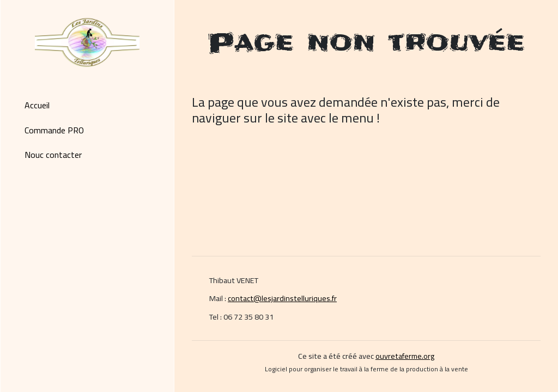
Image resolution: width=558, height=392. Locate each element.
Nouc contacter (53, 155)
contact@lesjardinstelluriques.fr (282, 298)
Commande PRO (54, 130)
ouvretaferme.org (405, 356)
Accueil (37, 105)
